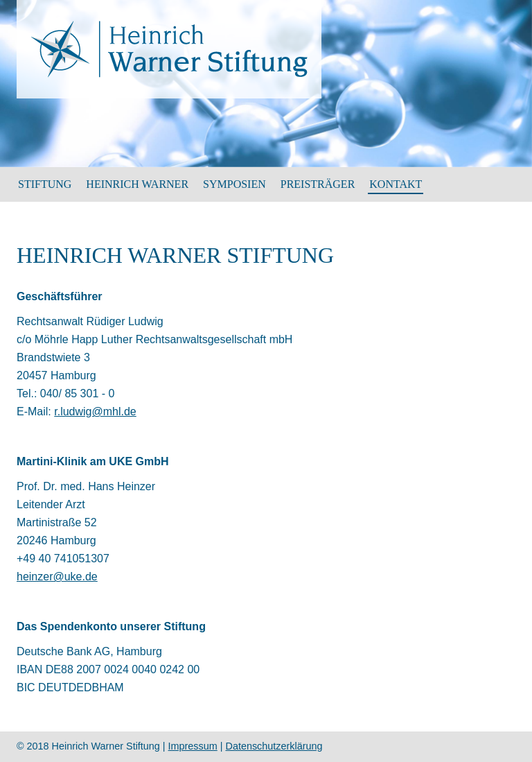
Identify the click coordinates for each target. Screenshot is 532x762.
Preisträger (318, 184)
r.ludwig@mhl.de (95, 412)
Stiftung (45, 184)
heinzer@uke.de (57, 577)
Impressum (193, 746)
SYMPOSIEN (234, 184)
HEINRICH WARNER (137, 184)
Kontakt (396, 184)
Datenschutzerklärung (274, 746)
